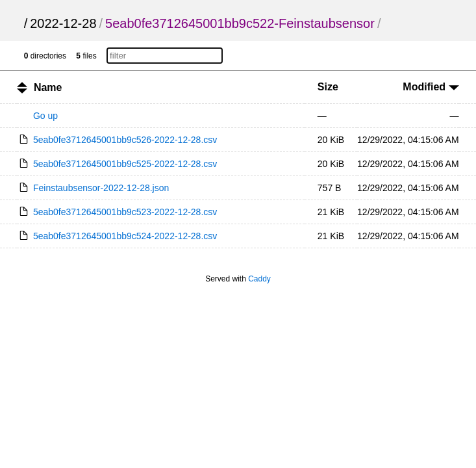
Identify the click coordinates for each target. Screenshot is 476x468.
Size (328, 87)
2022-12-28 (63, 23)
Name (48, 87)
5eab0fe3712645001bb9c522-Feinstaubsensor (240, 23)
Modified (431, 87)
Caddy (259, 279)
